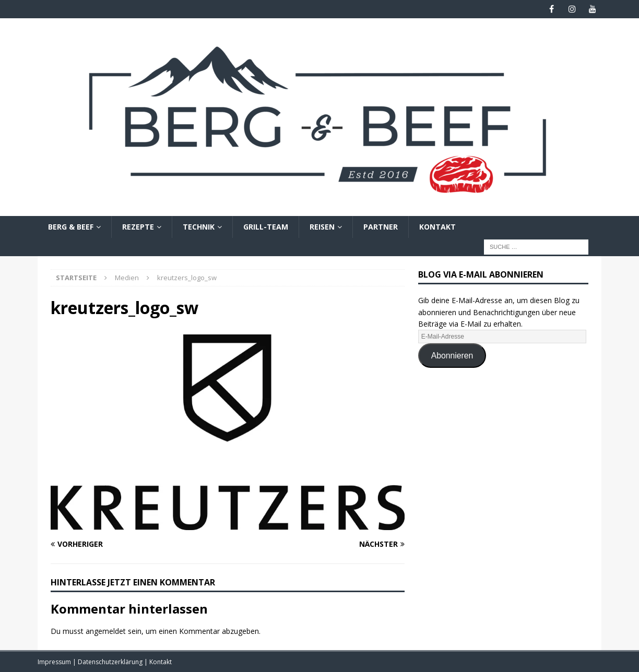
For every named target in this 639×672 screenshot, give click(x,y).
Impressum (55, 662)
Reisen (322, 227)
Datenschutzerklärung (111, 662)
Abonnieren (452, 356)
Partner (381, 227)
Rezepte (138, 227)
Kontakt (437, 227)
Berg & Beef (71, 227)
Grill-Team (266, 227)
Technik (199, 227)
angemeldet (106, 631)
